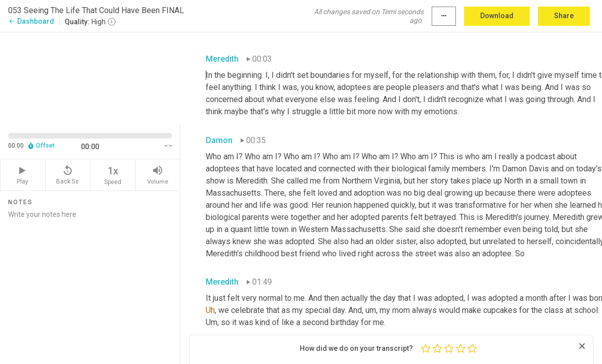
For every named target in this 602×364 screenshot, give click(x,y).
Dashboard (31, 21)
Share (564, 16)
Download (497, 16)
